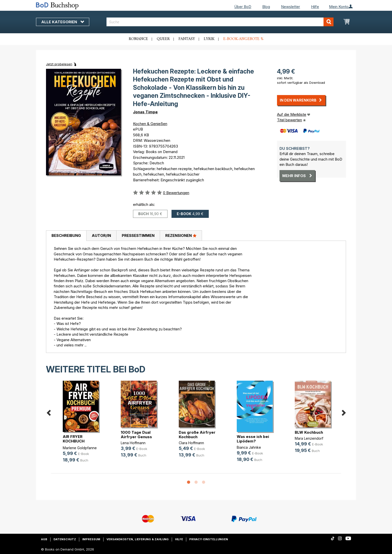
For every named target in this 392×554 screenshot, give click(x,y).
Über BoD (243, 7)
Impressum (91, 539)
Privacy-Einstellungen (209, 539)
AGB (44, 539)
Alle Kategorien (63, 22)
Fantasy (187, 39)
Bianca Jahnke (249, 447)
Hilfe (315, 7)
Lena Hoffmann (133, 443)
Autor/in (101, 235)
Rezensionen (181, 235)
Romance (138, 39)
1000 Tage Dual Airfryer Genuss (136, 435)
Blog (266, 7)
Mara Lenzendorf (309, 438)
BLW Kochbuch (309, 432)
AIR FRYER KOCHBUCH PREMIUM (74, 441)
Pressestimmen (138, 235)
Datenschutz (65, 539)
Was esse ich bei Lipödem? (253, 439)
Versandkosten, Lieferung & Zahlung (138, 539)
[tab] (66, 236)
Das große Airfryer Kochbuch (197, 435)
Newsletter (290, 7)
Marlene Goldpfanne (80, 448)
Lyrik (209, 39)
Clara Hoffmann (191, 443)
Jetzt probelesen (59, 64)
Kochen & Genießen (150, 124)
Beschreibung (66, 235)
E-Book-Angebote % (243, 39)
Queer (163, 39)
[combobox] (220, 22)
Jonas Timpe (145, 112)
